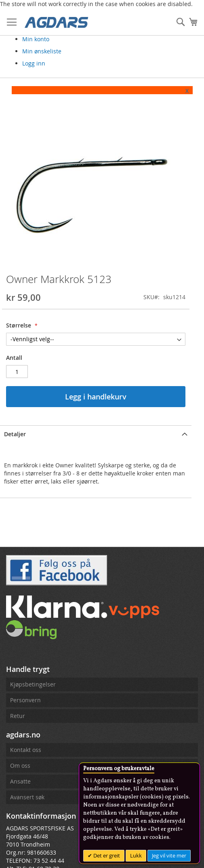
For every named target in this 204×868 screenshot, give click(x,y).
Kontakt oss (26, 751)
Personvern (25, 702)
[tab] (97, 435)
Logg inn (34, 63)
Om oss (20, 767)
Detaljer (15, 436)
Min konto (36, 39)
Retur (18, 717)
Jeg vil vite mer (169, 855)
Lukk (136, 855)
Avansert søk (27, 799)
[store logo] (57, 22)
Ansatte (20, 783)
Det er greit (106, 855)
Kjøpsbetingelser (33, 686)
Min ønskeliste (42, 51)
